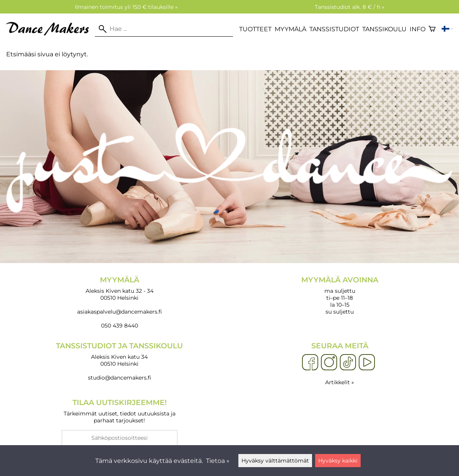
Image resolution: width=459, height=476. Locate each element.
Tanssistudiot (334, 29)
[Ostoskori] (432, 29)
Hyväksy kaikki (338, 461)
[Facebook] (310, 363)
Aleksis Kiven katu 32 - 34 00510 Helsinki (119, 288)
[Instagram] (329, 363)
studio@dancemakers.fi (120, 378)
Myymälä (290, 29)
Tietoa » (218, 461)
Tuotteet (255, 29)
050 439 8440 (120, 326)
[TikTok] (348, 363)
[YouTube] (367, 363)
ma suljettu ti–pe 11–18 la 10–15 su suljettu (340, 295)
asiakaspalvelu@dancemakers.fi (120, 312)
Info (418, 29)
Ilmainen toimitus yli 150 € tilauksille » (126, 7)
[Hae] (164, 29)
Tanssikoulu (384, 29)
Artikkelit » (340, 382)
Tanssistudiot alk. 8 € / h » (350, 7)
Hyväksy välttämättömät (275, 461)
